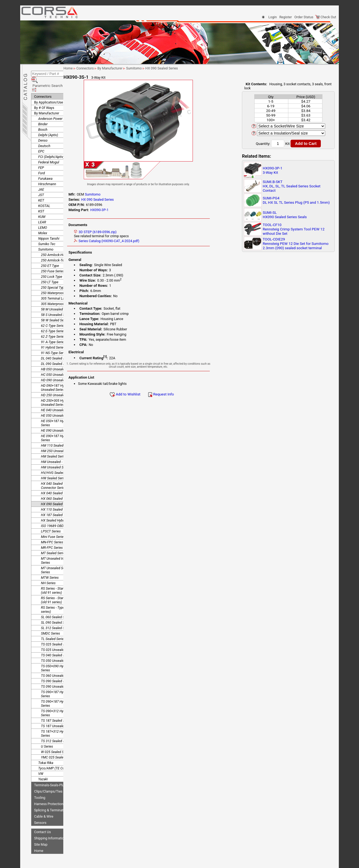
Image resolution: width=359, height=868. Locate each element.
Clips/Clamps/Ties (48, 778)
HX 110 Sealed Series (57, 496)
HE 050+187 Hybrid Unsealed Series (62, 409)
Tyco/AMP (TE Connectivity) (59, 755)
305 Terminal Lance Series (60, 285)
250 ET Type (50, 252)
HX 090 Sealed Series (57, 490)
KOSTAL (44, 192)
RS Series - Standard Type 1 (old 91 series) (61, 577)
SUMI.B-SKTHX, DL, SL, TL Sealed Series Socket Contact (292, 186)
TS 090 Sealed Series (56, 667)
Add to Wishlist (152, 394)
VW (41, 760)
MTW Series (50, 564)
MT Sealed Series (54, 539)
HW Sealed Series (54, 465)
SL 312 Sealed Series (56, 614)
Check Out (326, 17)
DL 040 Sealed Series (56, 345)
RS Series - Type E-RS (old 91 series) (62, 596)
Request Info (187, 394)
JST (41, 181)
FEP (41, 154)
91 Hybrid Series (53, 334)
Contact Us (42, 818)
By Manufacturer (47, 100)
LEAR (42, 208)
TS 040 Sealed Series (56, 642)
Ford (41, 159)
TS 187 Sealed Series (56, 707)
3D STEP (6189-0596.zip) (122, 232)
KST (41, 198)
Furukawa (45, 165)
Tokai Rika (46, 749)
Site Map (41, 831)
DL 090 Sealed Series (56, 350)
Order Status (304, 17)
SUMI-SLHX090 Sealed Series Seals (285, 215)
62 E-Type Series (53, 317)
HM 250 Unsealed (54, 437)
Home (39, 837)
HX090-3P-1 (126, 210)
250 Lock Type (52, 263)
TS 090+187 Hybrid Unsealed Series (62, 690)
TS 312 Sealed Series (56, 727)
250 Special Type (53, 274)
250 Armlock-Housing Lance (62, 241)
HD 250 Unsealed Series (59, 381)
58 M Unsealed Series (57, 296)
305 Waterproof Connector (60, 290)
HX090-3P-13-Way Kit (273, 170)
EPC (41, 138)
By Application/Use (49, 89)
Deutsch (44, 132)
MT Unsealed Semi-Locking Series (61, 556)
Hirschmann (47, 170)
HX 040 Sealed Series (57, 479)
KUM (42, 203)
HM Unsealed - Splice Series (62, 448)
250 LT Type (50, 268)
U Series (47, 733)
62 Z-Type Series (53, 323)
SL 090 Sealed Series (56, 609)
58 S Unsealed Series (56, 301)
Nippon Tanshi (49, 225)
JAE (41, 176)
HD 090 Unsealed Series (59, 366)
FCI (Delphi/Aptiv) (51, 143)
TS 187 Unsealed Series (58, 712)
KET (41, 187)
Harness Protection (49, 790)
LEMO (43, 214)
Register (286, 17)
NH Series (48, 569)
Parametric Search (51, 76)
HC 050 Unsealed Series (59, 361)
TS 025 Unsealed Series (58, 636)
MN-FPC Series (52, 529)
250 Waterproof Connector (60, 279)
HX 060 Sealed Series (57, 485)
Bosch (43, 116)
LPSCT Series (51, 518)
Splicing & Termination (51, 797)
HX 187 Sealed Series (57, 501)
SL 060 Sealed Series (56, 603)
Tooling (40, 784)
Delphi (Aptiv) (48, 121)
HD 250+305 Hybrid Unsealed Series (55, 389)
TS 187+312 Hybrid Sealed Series (60, 720)
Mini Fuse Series (53, 523)
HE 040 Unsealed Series (59, 396)
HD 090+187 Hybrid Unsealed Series (55, 374)
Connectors (43, 83)
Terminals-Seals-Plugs (51, 771)
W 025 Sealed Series (56, 738)
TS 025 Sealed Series (56, 631)
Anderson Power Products (57, 105)
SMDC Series (50, 620)
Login (273, 17)
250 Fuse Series (53, 258)
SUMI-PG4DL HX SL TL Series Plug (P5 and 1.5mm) (296, 200)
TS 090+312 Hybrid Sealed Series (60, 699)
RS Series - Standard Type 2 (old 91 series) (61, 586)
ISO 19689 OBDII (53, 512)
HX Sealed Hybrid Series (59, 507)
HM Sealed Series (54, 443)
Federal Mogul (49, 149)
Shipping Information (50, 825)
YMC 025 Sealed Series (58, 744)
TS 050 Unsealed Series (58, 647)
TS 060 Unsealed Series (58, 662)
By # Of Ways (44, 94)
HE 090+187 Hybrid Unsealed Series (62, 424)
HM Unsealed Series (56, 454)
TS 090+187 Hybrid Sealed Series (60, 680)
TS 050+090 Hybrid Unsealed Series (62, 654)
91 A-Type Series (53, 328)
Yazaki (43, 765)
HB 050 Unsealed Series (59, 356)
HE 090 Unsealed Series (59, 417)
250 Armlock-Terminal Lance (62, 247)
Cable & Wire (44, 803)
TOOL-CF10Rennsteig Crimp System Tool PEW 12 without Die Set (294, 229)
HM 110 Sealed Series (57, 432)
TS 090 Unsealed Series (58, 673)
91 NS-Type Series (54, 339)
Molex (43, 219)
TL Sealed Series (53, 625)
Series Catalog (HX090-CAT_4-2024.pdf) (133, 241)
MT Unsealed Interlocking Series (60, 547)
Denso (43, 127)
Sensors (40, 809)
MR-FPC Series (52, 534)
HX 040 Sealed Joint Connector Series (56, 472)
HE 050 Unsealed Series (59, 402)
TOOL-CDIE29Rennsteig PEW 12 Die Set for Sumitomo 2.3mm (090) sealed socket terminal (296, 243)
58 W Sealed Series (55, 307)
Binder (43, 110)
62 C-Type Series (53, 312)
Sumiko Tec (47, 230)
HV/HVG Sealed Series (58, 459)
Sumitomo (46, 236)
